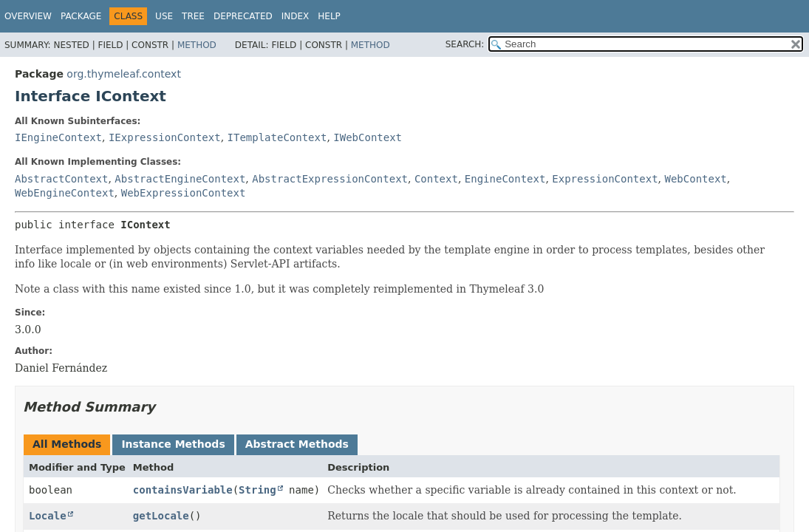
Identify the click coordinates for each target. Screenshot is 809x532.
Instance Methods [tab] (173, 444)
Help (329, 16)
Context (436, 179)
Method (197, 45)
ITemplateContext (277, 137)
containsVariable (183, 490)
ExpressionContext (605, 179)
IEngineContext (58, 137)
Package (81, 16)
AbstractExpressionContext (330, 179)
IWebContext (368, 137)
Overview (28, 16)
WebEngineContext (65, 193)
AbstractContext (61, 179)
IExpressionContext (165, 137)
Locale (48, 516)
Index (296, 16)
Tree (193, 16)
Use (164, 16)
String (257, 490)
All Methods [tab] (67, 444)
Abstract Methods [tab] (297, 444)
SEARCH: (465, 44)
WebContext (696, 179)
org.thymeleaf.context (124, 74)
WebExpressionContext (184, 193)
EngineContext (505, 179)
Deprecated (243, 16)
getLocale (161, 516)
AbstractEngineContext (180, 179)
